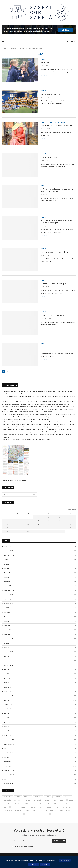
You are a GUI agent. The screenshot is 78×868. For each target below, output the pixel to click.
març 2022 (7, 683)
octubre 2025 (8, 560)
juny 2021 (7, 713)
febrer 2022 (7, 687)
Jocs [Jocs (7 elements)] (41, 807)
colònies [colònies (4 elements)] (27, 800)
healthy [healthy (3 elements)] (14, 807)
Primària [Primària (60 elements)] (27, 811)
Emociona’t (46, 62)
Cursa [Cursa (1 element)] (55, 800)
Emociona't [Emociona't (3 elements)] (26, 804)
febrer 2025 (7, 582)
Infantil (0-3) (44, 122)
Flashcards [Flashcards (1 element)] (56, 804)
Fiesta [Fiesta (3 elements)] (48, 804)
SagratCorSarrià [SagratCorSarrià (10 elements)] (65, 811)
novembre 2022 (9, 656)
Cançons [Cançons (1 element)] (48, 797)
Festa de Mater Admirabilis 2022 (57, 126)
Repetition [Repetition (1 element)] (53, 811)
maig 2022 (7, 674)
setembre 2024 (8, 604)
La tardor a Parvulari (51, 94)
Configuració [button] (33, 865)
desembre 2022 (9, 652)
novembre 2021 (9, 700)
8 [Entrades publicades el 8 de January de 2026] (38, 521)
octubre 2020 (8, 748)
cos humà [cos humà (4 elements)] (47, 800)
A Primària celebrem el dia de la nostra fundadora (57, 190)
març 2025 (7, 577)
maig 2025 (7, 568)
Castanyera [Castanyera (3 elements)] (67, 797)
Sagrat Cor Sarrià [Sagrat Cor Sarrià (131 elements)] (9, 814)
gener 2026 (7, 546)
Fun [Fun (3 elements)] (71, 804)
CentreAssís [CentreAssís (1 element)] (18, 800)
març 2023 (7, 648)
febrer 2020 (7, 762)
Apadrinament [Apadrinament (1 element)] (7, 797)
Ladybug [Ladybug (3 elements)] (57, 807)
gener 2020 (7, 766)
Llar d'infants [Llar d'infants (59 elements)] (8, 811)
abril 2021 (7, 722)
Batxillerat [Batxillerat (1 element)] (27, 797)
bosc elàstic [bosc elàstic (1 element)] (38, 797)
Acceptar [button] (45, 865)
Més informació (65, 860)
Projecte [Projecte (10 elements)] (35, 811)
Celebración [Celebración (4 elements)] (7, 800)
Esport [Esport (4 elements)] (40, 804)
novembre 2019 (9, 775)
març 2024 (7, 621)
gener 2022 (7, 691)
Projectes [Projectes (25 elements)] (44, 811)
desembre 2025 (9, 551)
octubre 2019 (8, 779)
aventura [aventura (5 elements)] (18, 797)
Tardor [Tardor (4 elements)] (54, 814)
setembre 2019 (8, 784)
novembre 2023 (9, 639)
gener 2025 (7, 586)
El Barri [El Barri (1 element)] (71, 800)
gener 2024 (7, 630)
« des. (4, 534)
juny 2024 (7, 608)
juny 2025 (7, 564)
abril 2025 (7, 573)
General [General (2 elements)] (6, 807)
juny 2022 (7, 669)
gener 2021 (7, 735)
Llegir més (44, 75)
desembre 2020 (9, 740)
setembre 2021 (8, 709)
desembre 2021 (9, 696)
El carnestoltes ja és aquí (53, 284)
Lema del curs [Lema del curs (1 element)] (67, 807)
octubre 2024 (8, 599)
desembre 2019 (9, 770)
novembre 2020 (9, 744)
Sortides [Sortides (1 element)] (46, 814)
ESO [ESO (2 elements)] (34, 804)
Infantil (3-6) (44, 91)
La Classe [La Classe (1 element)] (48, 807)
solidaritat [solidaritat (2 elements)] (29, 814)
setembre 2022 (8, 665)
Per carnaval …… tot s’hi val (55, 252)
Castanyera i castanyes (52, 315)
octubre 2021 (8, 705)
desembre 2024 (9, 590)
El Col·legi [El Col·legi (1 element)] (16, 804)
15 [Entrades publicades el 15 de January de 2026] (38, 524)
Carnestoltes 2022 (50, 157)
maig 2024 (7, 612)
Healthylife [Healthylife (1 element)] (24, 807)
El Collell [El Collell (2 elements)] (6, 804)
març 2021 (7, 727)
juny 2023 (7, 643)
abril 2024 (7, 617)
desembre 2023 (9, 634)
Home (4, 48)
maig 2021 (7, 718)
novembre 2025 (9, 555)
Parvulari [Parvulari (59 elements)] (18, 811)
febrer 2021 (7, 731)
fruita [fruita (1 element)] (65, 804)
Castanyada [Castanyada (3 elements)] (57, 797)
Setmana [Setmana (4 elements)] (20, 814)
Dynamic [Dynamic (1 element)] (63, 800)
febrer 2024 (7, 626)
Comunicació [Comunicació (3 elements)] (37, 800)
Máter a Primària (49, 347)
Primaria (43, 59)
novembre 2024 (9, 595)
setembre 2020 (8, 753)
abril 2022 (7, 678)
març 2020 (7, 757)
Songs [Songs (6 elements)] (38, 814)
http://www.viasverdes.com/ (45, 412)
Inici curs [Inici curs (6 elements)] (33, 807)
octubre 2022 (8, 661)
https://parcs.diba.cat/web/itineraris (54, 427)
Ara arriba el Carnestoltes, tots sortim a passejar (56, 222)
